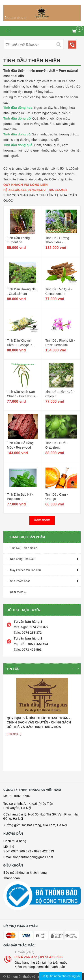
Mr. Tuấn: (20, 644)
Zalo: (17, 633)
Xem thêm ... (18, 592)
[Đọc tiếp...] (14, 734)
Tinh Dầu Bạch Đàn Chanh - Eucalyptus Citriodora (21, 396)
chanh (47, 145)
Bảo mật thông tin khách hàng (25, 873)
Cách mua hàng (15, 841)
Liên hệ (9, 847)
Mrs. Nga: (21, 627)
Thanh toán (12, 878)
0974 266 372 (38, 627)
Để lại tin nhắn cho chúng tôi (61, 976)
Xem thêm (42, 520)
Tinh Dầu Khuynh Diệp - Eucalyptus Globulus (19, 345)
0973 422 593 (38, 644)
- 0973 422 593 (43, 851)
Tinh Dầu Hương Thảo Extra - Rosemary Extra (57, 242)
